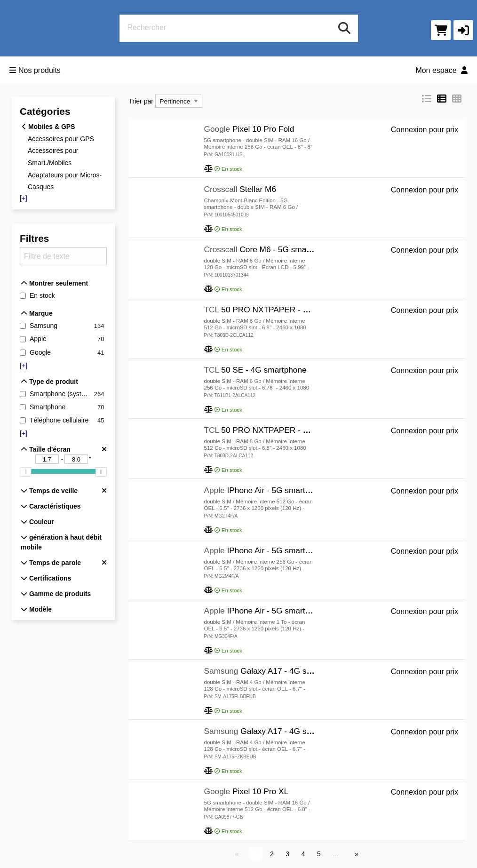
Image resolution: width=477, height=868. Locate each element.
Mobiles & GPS (48, 127)
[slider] (25, 472)
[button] (463, 30)
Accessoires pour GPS (61, 138)
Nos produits (35, 70)
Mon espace (441, 70)
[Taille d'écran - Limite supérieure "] (76, 459)
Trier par (141, 101)
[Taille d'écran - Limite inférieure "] (47, 459)
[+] (24, 198)
